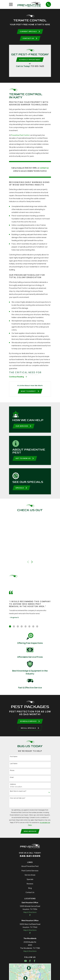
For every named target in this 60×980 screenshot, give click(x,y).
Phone (12, 772)
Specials (22, 489)
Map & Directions (30, 914)
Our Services (24, 427)
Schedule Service (30, 723)
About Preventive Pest (30, 868)
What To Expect (30, 392)
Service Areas (30, 877)
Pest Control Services (30, 873)
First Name (14, 758)
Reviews (30, 886)
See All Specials (30, 730)
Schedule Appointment (30, 60)
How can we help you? (18, 800)
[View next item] (32, 563)
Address (13, 786)
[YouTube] (25, 963)
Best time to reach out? (18, 793)
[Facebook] (30, 963)
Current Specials (30, 32)
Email (12, 779)
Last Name (14, 765)
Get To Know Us (25, 460)
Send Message (30, 833)
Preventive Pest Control (20, 136)
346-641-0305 (30, 858)
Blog (30, 890)
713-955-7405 (37, 67)
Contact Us (30, 39)
